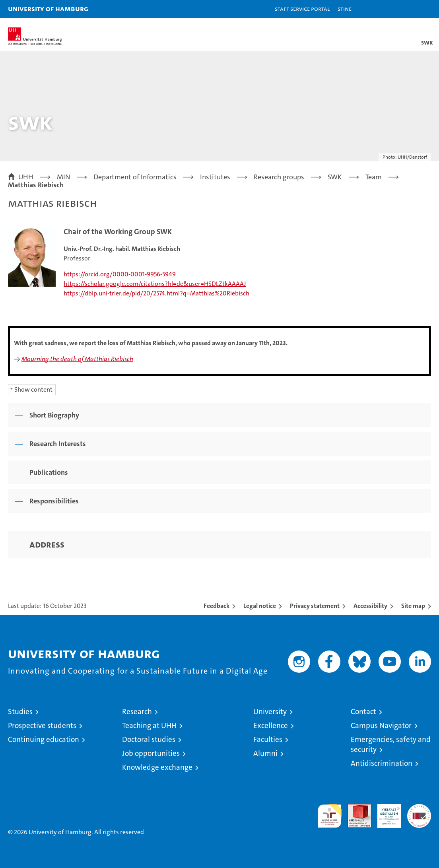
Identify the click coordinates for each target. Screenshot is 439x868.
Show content (33, 389)
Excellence (271, 725)
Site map (413, 606)
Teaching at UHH (149, 725)
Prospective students (42, 725)
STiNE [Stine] (345, 9)
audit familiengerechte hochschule (330, 816)
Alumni (265, 753)
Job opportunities (151, 753)
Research (137, 712)
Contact (363, 712)
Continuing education (44, 739)
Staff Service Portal (302, 9)
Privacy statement (315, 606)
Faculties (268, 739)
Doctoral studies (149, 739)
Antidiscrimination (382, 763)
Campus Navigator (381, 725)
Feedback (217, 606)
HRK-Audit (385, 812)
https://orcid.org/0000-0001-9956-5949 (120, 274)
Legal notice (260, 606)
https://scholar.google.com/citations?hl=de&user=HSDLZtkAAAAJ (155, 284)
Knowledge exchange (157, 767)
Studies (20, 712)
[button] (408, 9)
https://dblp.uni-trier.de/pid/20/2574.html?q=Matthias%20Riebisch (156, 293)
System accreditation (419, 812)
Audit (355, 808)
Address (47, 544)
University (270, 712)
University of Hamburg (48, 9)
